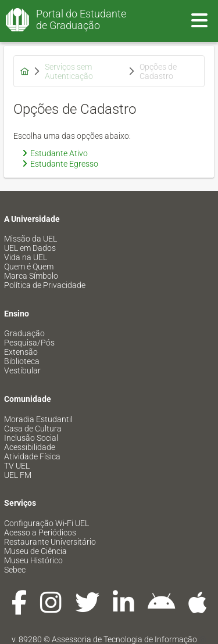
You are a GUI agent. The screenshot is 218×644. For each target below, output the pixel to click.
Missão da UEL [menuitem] (31, 239)
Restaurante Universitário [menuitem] (50, 542)
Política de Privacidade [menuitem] (45, 285)
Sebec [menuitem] (15, 570)
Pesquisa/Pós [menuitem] (29, 343)
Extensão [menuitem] (21, 352)
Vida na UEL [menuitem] (26, 257)
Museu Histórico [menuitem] (33, 560)
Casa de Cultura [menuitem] (33, 429)
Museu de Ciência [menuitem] (35, 551)
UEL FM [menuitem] (18, 475)
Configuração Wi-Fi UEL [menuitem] (47, 523)
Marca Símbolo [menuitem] (31, 276)
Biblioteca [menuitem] (22, 361)
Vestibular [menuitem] (22, 370)
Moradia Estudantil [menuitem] (38, 419)
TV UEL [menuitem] (17, 466)
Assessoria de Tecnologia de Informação (124, 639)
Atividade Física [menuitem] (32, 456)
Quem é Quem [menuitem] (29, 267)
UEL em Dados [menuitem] (30, 248)
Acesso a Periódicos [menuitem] (40, 533)
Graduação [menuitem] (24, 333)
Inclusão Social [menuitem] (31, 438)
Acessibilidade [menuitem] (30, 447)
